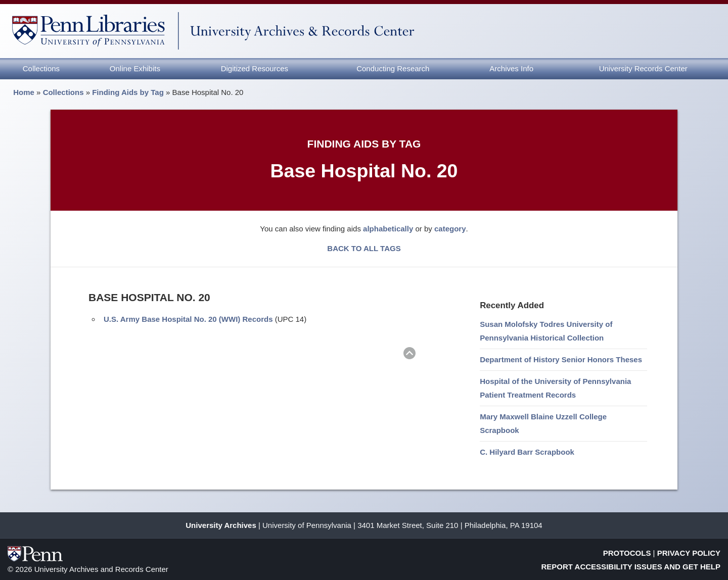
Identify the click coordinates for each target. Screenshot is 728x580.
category (450, 229)
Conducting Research (393, 68)
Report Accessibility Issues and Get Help (631, 567)
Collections (41, 68)
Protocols (627, 553)
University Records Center (643, 68)
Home (24, 92)
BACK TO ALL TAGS (364, 248)
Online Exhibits (135, 68)
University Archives (221, 525)
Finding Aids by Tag (128, 92)
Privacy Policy (689, 553)
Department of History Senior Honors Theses (561, 359)
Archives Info (511, 68)
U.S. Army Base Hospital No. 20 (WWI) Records (188, 319)
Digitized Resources (255, 68)
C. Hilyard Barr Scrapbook (527, 452)
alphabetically (388, 229)
